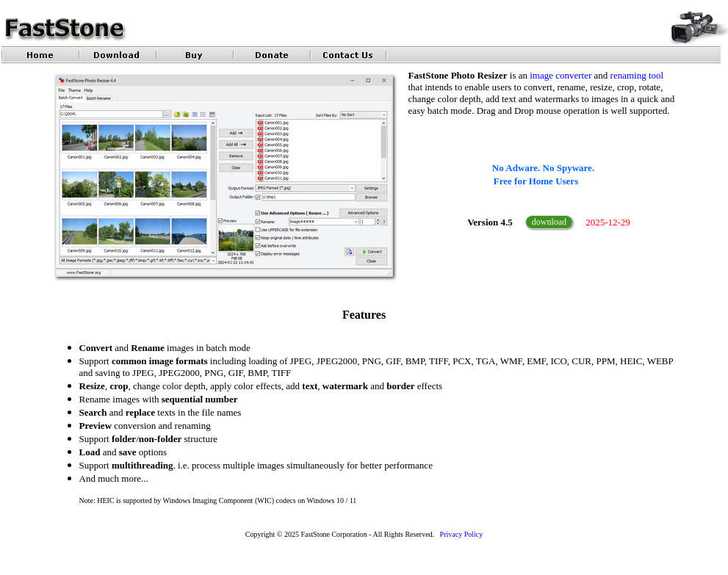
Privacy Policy (462, 534)
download (549, 222)
